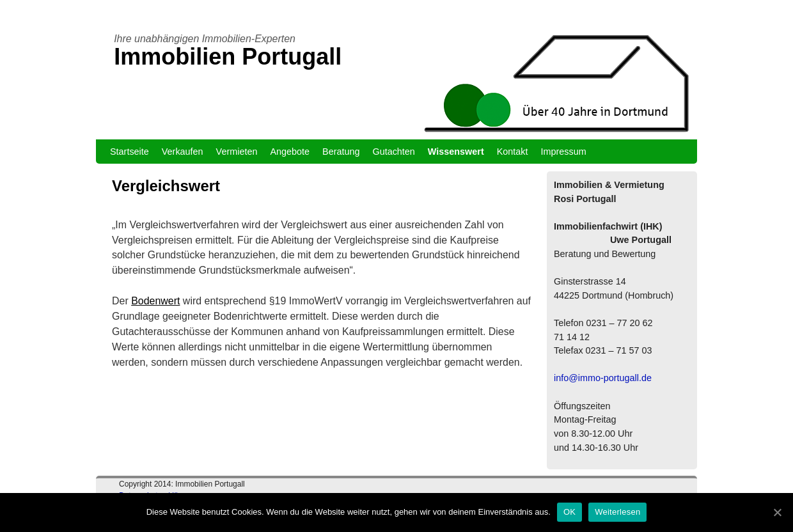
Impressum (564, 152)
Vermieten (237, 152)
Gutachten (393, 152)
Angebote (290, 152)
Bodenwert (155, 301)
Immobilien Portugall (228, 57)
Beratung (341, 152)
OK (569, 512)
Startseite (130, 152)
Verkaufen (183, 152)
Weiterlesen (617, 512)
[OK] (777, 512)
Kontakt (513, 152)
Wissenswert (456, 152)
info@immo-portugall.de (603, 378)
